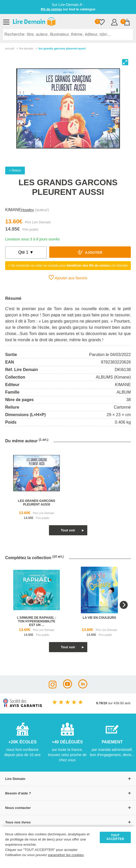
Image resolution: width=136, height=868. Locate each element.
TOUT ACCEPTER (115, 837)
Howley (27, 210)
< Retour (15, 170)
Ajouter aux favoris (68, 278)
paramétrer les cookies (66, 855)
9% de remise (51, 9)
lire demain (26, 48)
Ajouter (90, 252)
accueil (10, 48)
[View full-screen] (125, 62)
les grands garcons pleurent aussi (37, 503)
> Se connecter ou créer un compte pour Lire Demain (68, 266)
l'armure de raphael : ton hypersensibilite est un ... (37, 621)
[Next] (124, 605)
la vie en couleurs (99, 618)
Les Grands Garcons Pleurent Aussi (62, 48)
